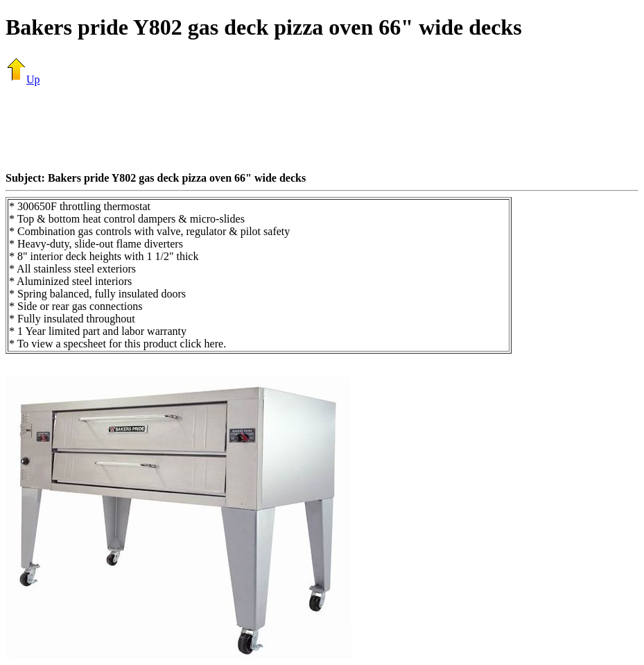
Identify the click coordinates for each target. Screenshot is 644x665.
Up (23, 79)
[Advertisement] (322, 128)
